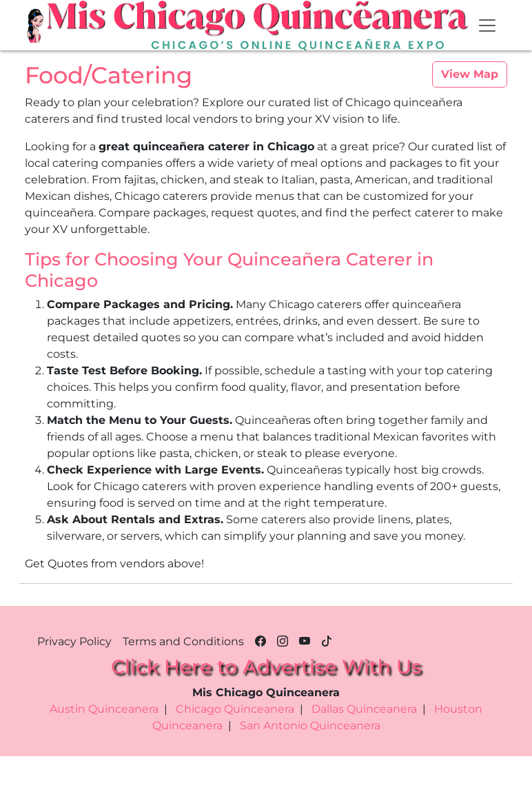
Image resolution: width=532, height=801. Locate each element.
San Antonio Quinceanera (310, 726)
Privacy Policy (74, 641)
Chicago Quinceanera (235, 709)
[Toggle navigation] (487, 26)
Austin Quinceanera (104, 709)
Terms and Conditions (183, 641)
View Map (470, 74)
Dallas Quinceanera (364, 709)
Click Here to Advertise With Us (266, 667)
